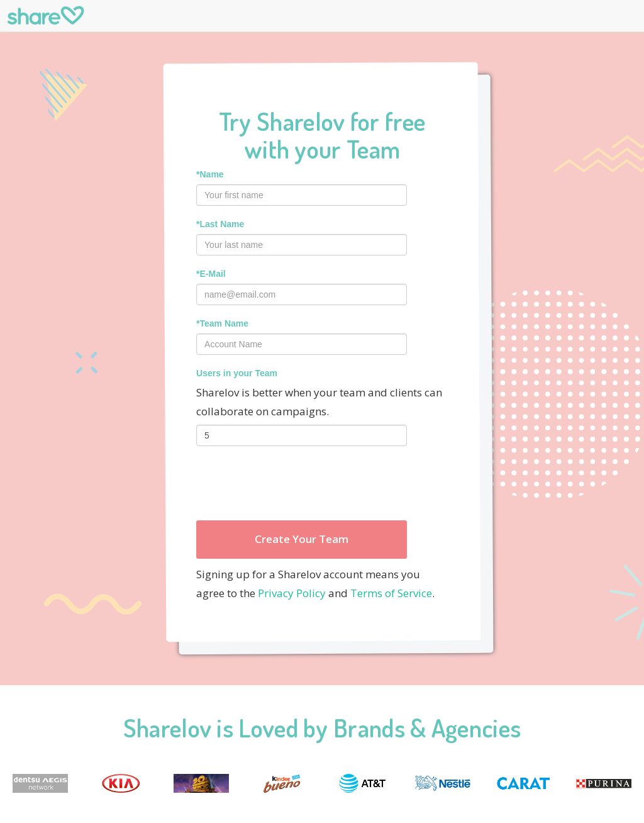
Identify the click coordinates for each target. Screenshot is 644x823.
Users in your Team (237, 373)
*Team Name (222, 323)
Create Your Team (302, 539)
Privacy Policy (292, 593)
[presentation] (292, 483)
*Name (210, 174)
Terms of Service (391, 593)
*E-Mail (211, 274)
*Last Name (220, 224)
